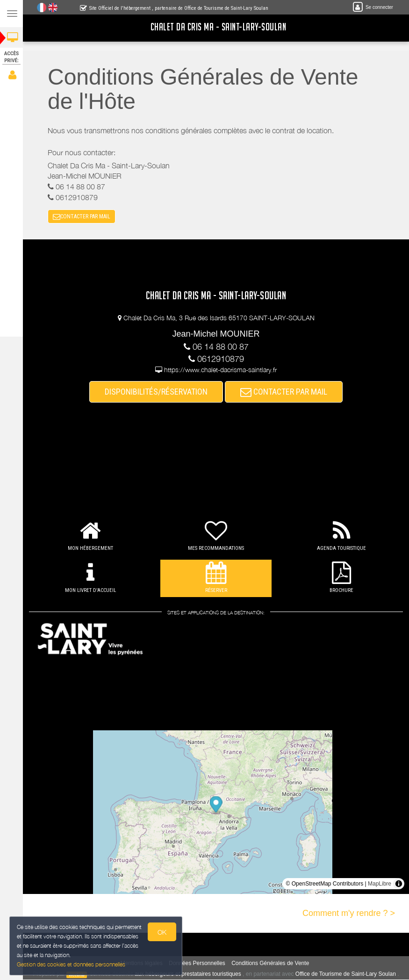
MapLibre (380, 884)
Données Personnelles (198, 964)
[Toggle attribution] (399, 884)
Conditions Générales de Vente (271, 964)
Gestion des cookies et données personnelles (71, 964)
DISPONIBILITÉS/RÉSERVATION (157, 392)
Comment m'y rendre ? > (349, 913)
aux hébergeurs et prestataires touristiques (189, 974)
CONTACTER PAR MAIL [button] (83, 217)
